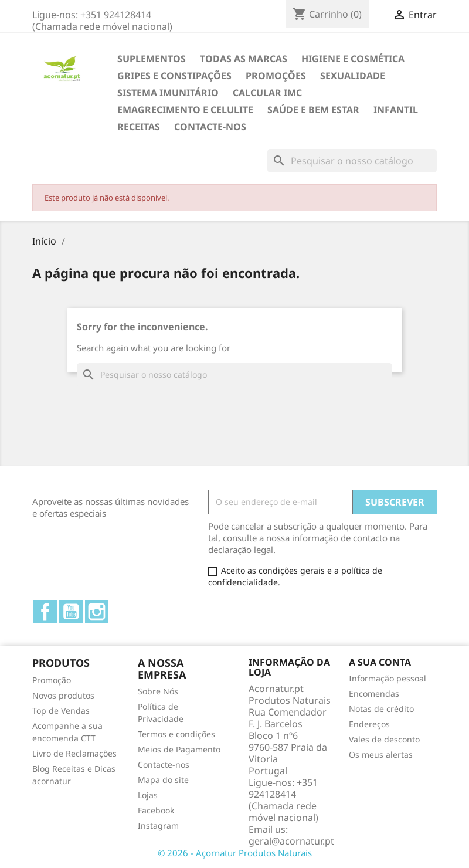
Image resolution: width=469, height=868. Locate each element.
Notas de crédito (381, 709)
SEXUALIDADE (353, 76)
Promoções (276, 76)
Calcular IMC (267, 93)
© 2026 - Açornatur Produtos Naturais (235, 853)
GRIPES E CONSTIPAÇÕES (174, 76)
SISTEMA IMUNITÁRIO (168, 93)
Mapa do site (163, 780)
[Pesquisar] (352, 161)
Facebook (45, 612)
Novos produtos (63, 695)
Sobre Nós (158, 691)
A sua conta (380, 662)
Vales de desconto (384, 739)
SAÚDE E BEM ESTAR (313, 110)
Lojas (148, 795)
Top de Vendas (61, 711)
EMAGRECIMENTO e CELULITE (185, 110)
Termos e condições (176, 734)
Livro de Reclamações (74, 753)
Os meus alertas (381, 755)
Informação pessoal (388, 678)
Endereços (369, 724)
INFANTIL (396, 110)
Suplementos (152, 59)
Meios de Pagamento (179, 749)
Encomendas (374, 694)
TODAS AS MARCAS (244, 59)
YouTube (71, 612)
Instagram (97, 612)
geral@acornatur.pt (291, 841)
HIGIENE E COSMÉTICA (353, 59)
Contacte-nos (210, 127)
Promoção (52, 680)
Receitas (139, 127)
